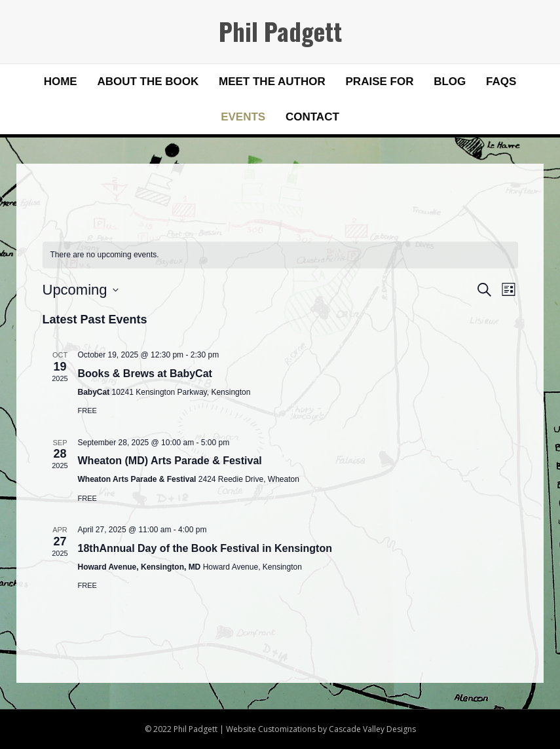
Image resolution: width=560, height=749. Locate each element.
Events (243, 117)
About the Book (148, 82)
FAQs (501, 82)
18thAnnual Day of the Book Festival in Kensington (205, 548)
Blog (450, 82)
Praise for (380, 82)
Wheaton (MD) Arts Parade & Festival (170, 461)
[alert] (280, 255)
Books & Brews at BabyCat (145, 374)
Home (61, 82)
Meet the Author (272, 82)
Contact (312, 117)
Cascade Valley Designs (372, 729)
